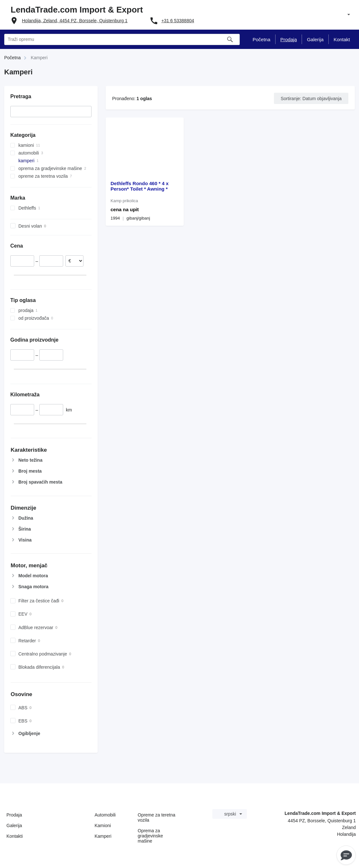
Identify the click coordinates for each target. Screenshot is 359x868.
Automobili (105, 815)
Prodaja (14, 815)
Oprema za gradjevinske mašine (150, 836)
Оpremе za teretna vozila (156, 817)
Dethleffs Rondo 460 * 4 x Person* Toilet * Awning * (140, 186)
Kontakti (15, 836)
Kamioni (103, 826)
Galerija (14, 826)
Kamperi (103, 836)
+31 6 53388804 (178, 21)
